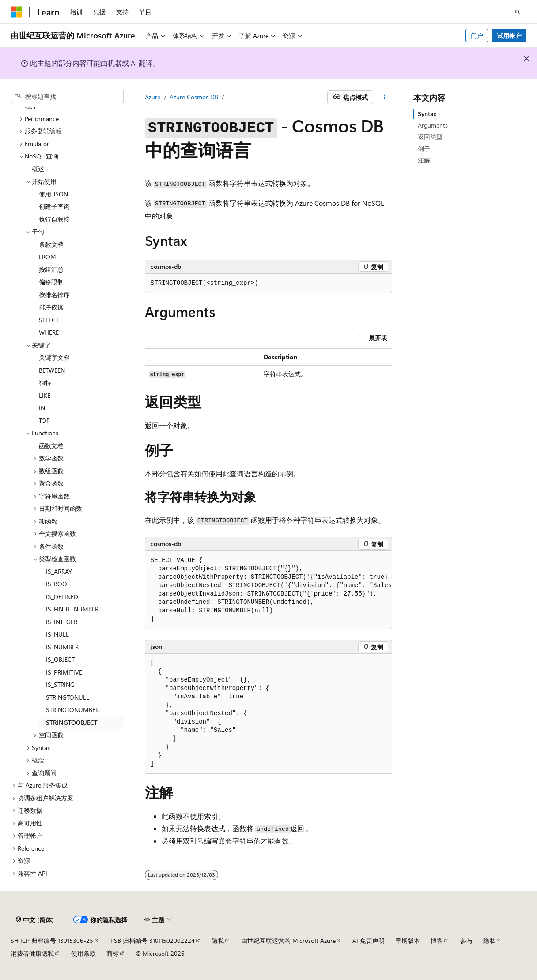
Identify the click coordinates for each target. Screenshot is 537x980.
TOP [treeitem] (44, 420)
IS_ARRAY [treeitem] (59, 571)
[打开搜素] (518, 12)
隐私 (218, 940)
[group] (268, 590)
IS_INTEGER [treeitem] (62, 622)
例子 (424, 149)
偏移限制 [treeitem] (51, 282)
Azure (153, 97)
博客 (437, 940)
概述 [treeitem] (38, 169)
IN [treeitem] (42, 408)
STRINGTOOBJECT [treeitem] (72, 722)
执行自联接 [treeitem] (54, 219)
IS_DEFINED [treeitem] (62, 597)
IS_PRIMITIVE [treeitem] (64, 672)
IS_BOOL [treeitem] (58, 584)
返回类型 (430, 137)
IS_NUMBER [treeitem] (62, 647)
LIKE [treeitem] (45, 395)
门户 (477, 36)
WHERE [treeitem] (49, 332)
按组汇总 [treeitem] (51, 269)
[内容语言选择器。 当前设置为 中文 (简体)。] (35, 920)
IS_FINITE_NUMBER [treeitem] (72, 609)
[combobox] (67, 97)
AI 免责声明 (369, 940)
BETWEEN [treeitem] (52, 370)
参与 (466, 940)
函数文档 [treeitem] (51, 446)
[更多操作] (384, 98)
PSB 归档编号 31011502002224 (153, 940)
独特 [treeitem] (45, 383)
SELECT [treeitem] (49, 320)
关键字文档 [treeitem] (54, 357)
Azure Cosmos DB (194, 97)
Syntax (427, 114)
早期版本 (408, 940)
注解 (424, 160)
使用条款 (83, 953)
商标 (113, 953)
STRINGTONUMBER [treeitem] (72, 710)
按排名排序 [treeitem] (54, 295)
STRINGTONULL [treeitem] (68, 697)
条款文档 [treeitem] (51, 244)
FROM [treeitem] (47, 257)
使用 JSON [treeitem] (53, 194)
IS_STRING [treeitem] (60, 684)
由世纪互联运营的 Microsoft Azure (288, 940)
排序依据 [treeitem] (51, 307)
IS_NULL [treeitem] (57, 634)
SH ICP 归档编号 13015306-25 (52, 940)
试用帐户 (509, 36)
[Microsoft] (16, 12)
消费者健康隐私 (32, 953)
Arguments (433, 125)
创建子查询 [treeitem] (54, 206)
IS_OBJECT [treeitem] (60, 659)
